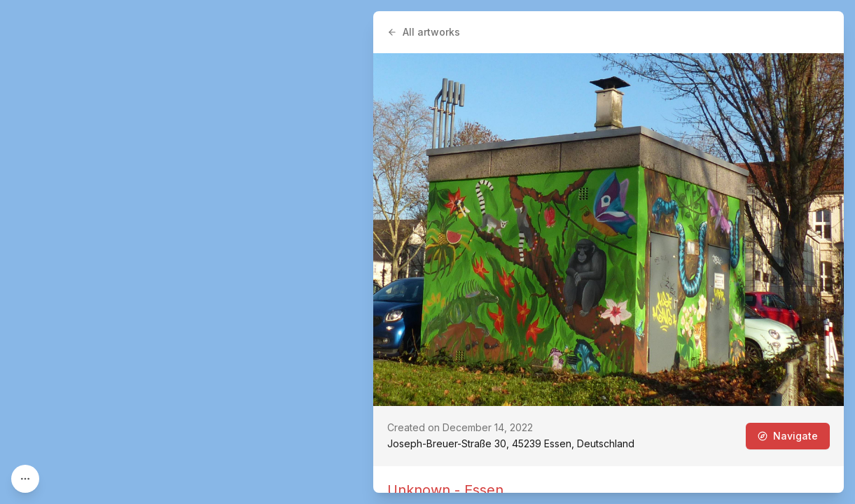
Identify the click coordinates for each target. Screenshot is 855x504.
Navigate (788, 436)
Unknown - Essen (445, 490)
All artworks (424, 32)
